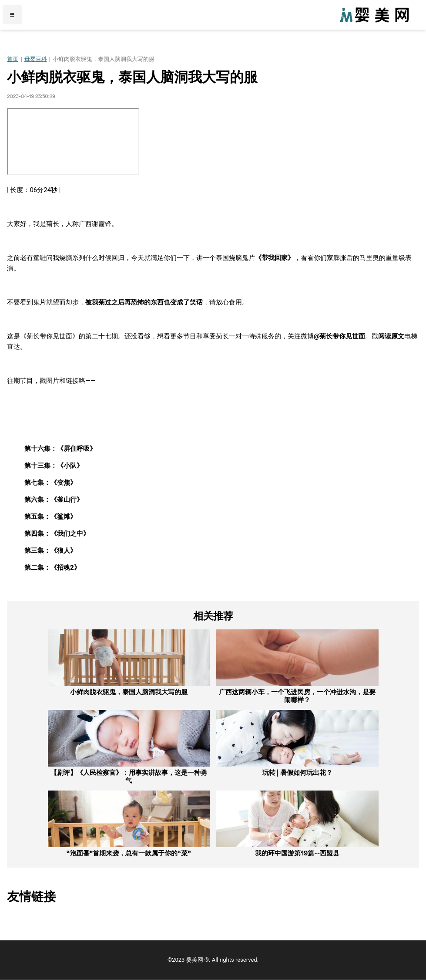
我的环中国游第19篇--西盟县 (297, 853)
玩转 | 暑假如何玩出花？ (298, 772)
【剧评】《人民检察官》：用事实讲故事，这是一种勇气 (129, 776)
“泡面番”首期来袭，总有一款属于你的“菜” (129, 853)
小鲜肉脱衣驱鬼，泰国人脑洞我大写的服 (129, 692)
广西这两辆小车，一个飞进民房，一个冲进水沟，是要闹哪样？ (297, 696)
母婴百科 (36, 59)
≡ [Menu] (12, 15)
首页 (13, 59)
